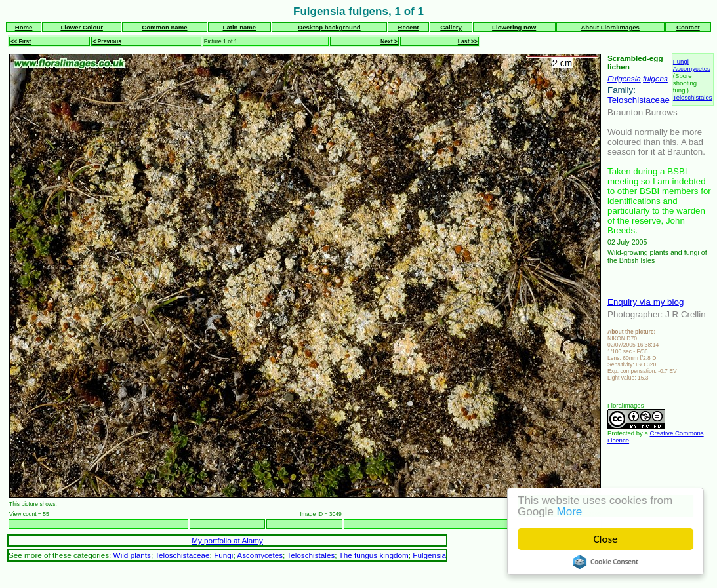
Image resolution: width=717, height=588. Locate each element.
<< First (21, 41)
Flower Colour (82, 27)
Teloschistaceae (639, 100)
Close (606, 539)
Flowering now (514, 27)
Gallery (451, 27)
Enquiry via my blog (645, 302)
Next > (389, 41)
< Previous (107, 41)
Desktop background (329, 27)
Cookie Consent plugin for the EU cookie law (605, 562)
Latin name (240, 27)
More (570, 512)
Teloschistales (693, 97)
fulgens (655, 78)
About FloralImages (610, 27)
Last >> (468, 41)
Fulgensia (624, 78)
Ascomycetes (692, 69)
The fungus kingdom (374, 555)
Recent (409, 27)
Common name (164, 27)
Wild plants (132, 555)
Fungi (681, 61)
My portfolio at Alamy (227, 540)
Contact (688, 27)
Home (24, 27)
